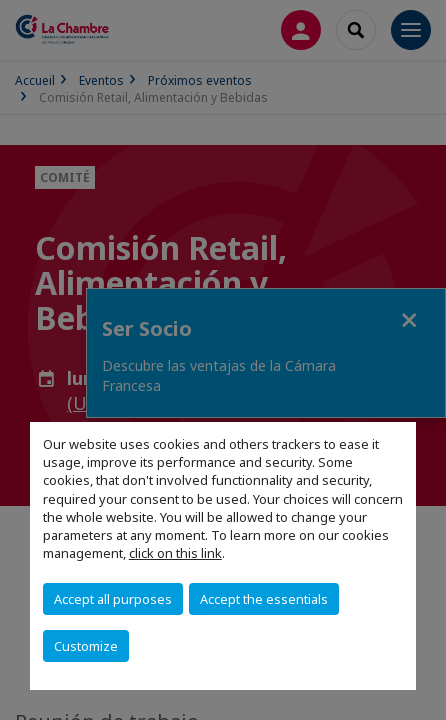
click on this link (175, 553)
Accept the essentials (264, 599)
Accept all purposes (113, 599)
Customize (86, 646)
